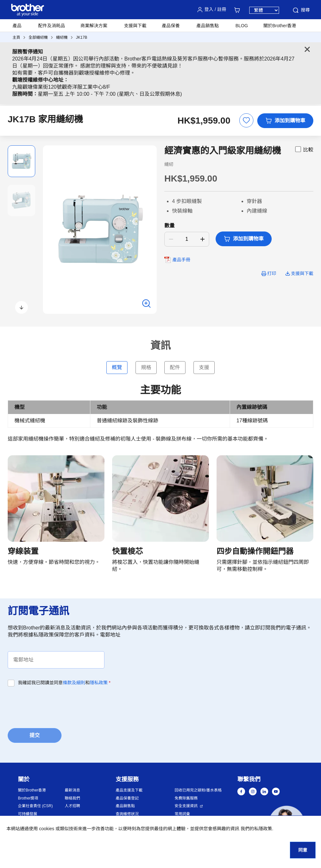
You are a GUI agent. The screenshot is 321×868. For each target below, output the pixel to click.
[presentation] (56, 705)
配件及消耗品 (52, 26)
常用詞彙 (182, 814)
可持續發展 (28, 814)
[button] (21, 307)
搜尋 (301, 10)
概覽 (117, 367)
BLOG (242, 26)
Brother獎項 (28, 798)
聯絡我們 (72, 798)
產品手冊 (181, 260)
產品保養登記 (127, 798)
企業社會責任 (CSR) (35, 806)
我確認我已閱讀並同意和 (64, 683)
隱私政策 (99, 683)
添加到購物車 (285, 121)
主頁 (16, 37)
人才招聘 (72, 806)
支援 (204, 367)
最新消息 (72, 790)
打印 (272, 273)
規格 (146, 367)
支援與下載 (135, 26)
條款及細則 (74, 683)
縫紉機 (62, 37)
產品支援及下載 (129, 790)
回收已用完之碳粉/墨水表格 (198, 790)
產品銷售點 (125, 806)
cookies (47, 829)
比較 (304, 149)
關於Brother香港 (32, 790)
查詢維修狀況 (127, 814)
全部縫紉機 (38, 37)
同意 (303, 850)
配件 (175, 367)
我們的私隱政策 (256, 829)
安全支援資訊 (186, 806)
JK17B (82, 37)
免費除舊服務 (186, 798)
